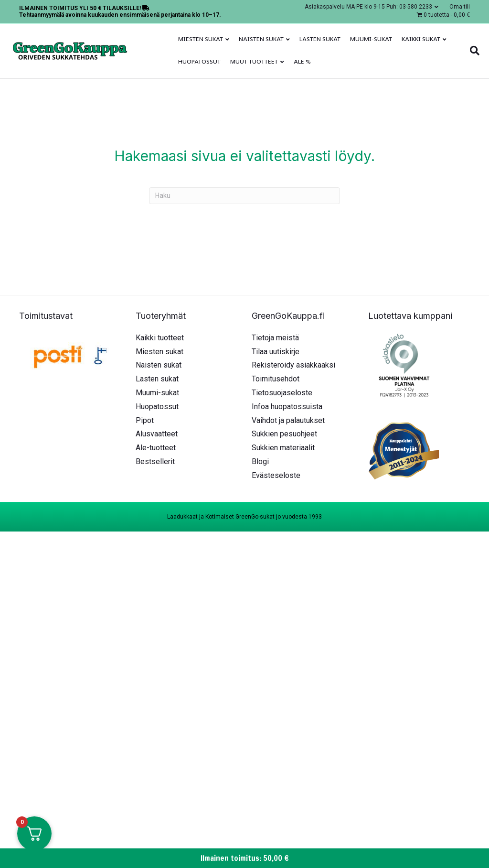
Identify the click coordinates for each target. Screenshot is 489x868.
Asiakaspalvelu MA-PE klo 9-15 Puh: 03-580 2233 (368, 7)
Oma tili (460, 7)
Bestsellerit (155, 461)
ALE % (302, 61)
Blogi (260, 461)
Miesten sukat (201, 39)
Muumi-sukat (371, 39)
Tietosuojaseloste (282, 393)
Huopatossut (199, 61)
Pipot (145, 420)
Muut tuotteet (254, 61)
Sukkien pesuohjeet (284, 434)
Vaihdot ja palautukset (288, 420)
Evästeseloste (276, 475)
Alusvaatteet (157, 434)
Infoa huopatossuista (287, 407)
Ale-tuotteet (156, 448)
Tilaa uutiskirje (276, 352)
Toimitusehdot (276, 379)
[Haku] (472, 51)
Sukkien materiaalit (283, 448)
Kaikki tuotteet (160, 338)
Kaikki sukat (421, 39)
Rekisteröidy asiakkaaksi (293, 365)
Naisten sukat (261, 39)
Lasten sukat (320, 39)
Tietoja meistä (275, 338)
